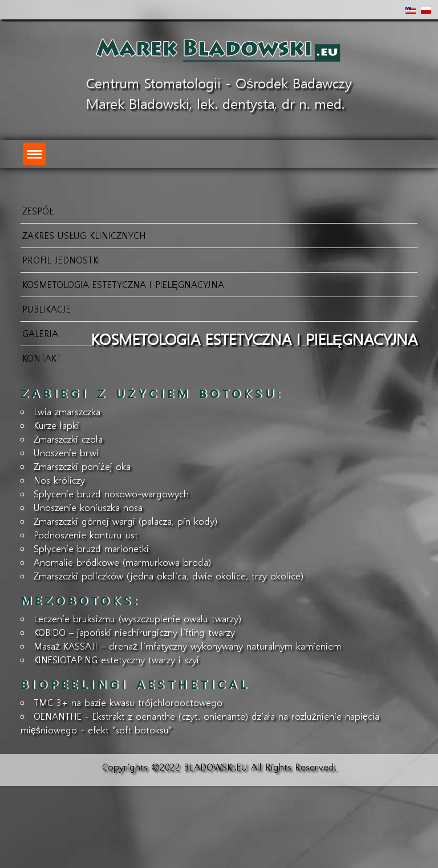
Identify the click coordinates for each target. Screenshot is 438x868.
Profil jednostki (61, 260)
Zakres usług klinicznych (84, 235)
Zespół (38, 211)
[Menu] (34, 154)
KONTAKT (42, 358)
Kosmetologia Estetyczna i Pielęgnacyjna (123, 284)
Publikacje (46, 309)
